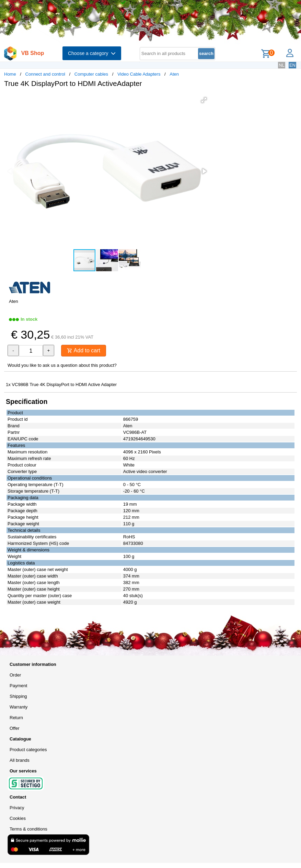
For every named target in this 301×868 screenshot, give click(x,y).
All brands (20, 760)
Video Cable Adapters (139, 74)
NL (282, 65)
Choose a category (92, 53)
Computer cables (91, 74)
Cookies (18, 818)
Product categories (28, 750)
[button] (204, 100)
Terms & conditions (28, 829)
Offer (15, 728)
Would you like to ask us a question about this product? (62, 365)
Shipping (18, 696)
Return (16, 718)
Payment (18, 686)
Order (15, 675)
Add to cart (84, 350)
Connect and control (45, 74)
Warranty (19, 707)
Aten (174, 74)
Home (10, 74)
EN (292, 65)
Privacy (17, 808)
